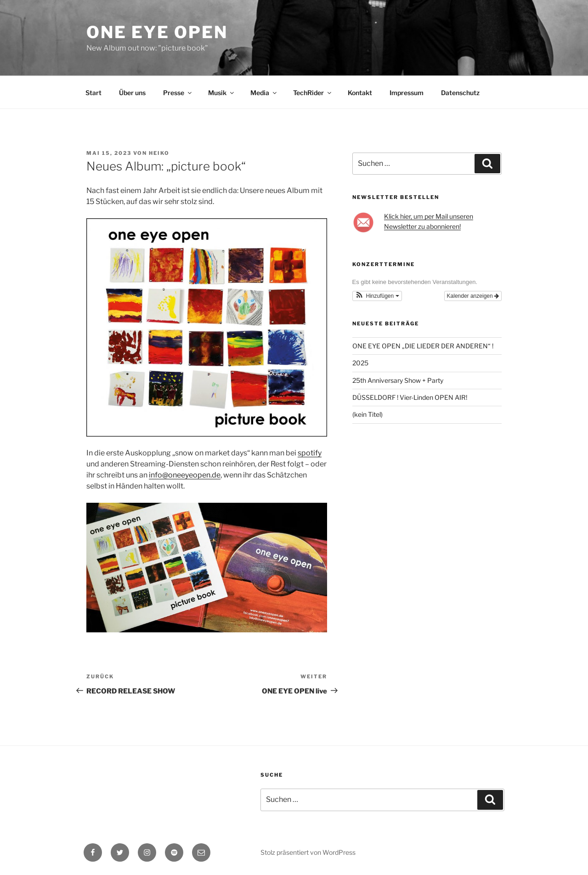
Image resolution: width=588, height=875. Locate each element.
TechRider (313, 93)
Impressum (407, 93)
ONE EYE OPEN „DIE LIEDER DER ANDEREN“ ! (424, 346)
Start (93, 93)
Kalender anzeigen (473, 296)
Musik (222, 93)
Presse (178, 93)
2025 (360, 363)
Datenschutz (460, 93)
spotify (310, 453)
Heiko (159, 153)
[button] (377, 296)
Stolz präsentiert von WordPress (308, 852)
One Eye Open (157, 32)
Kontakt (360, 93)
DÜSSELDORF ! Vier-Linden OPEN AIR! (410, 397)
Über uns (132, 93)
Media (264, 93)
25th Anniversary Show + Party (398, 380)
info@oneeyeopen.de (185, 475)
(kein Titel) (367, 414)
